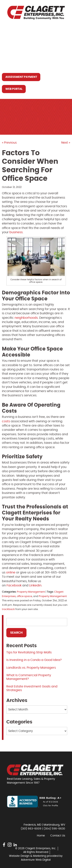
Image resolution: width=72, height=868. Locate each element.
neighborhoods (26, 318)
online (11, 572)
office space (24, 596)
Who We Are (14, 38)
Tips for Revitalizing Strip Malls (29, 652)
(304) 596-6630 (54, 829)
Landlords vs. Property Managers (31, 668)
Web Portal (14, 89)
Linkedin (35, 585)
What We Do (15, 47)
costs (6, 421)
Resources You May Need (25, 56)
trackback (8, 609)
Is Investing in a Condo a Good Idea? (34, 660)
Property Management (31, 592)
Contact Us (14, 64)
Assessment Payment (21, 77)
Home (9, 29)
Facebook (14, 585)
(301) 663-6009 (31, 829)
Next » (66, 143)
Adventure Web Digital (36, 860)
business (16, 232)
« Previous (9, 143)
